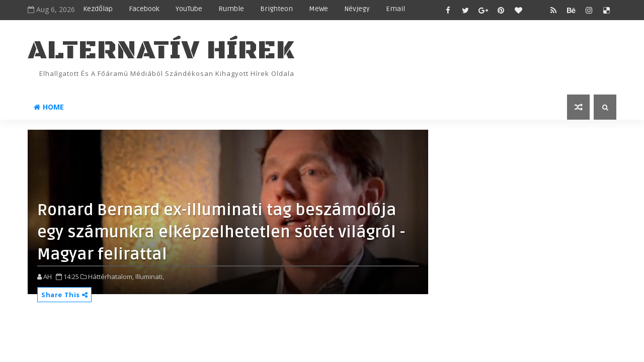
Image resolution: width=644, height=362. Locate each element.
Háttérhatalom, (111, 277)
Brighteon (276, 9)
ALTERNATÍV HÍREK (161, 51)
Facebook (144, 9)
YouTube (189, 9)
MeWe (318, 9)
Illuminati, (150, 277)
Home (49, 107)
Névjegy (357, 9)
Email (395, 9)
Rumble (231, 9)
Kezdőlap (98, 9)
